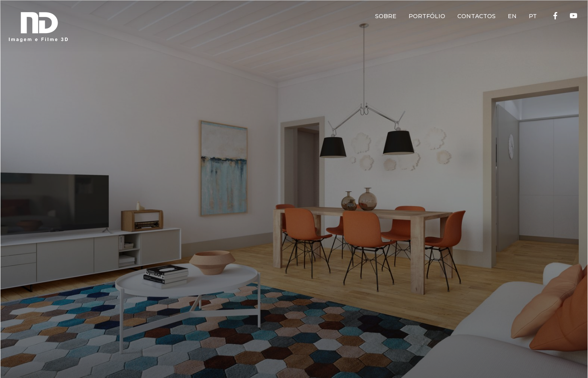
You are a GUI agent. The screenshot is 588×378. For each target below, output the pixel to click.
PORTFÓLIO (427, 16)
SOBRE (386, 16)
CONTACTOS (476, 16)
